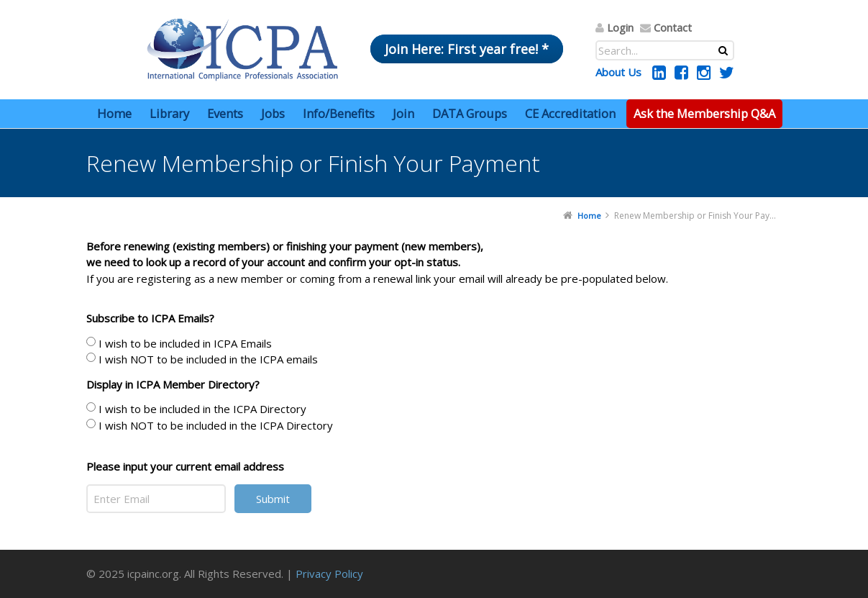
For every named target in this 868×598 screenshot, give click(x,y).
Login (620, 27)
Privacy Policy (329, 574)
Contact (673, 27)
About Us (618, 72)
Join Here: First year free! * (467, 49)
